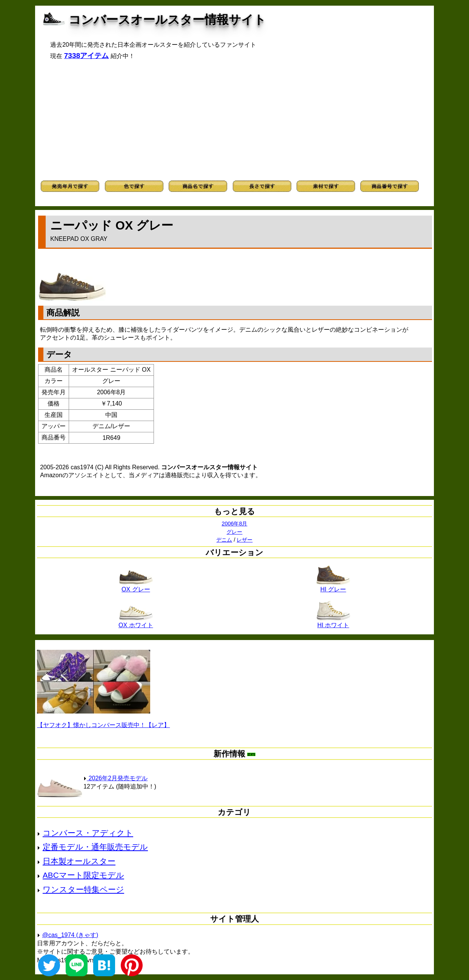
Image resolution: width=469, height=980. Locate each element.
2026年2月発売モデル (115, 778)
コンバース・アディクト (88, 833)
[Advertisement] (234, 120)
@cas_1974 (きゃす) (70, 935)
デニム (224, 540)
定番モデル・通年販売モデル (95, 847)
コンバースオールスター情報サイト (167, 20)
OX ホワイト (136, 622)
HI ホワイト (333, 622)
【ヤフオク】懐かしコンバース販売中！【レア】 (103, 725)
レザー (244, 540)
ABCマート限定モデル (83, 875)
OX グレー (136, 586)
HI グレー (333, 586)
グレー (234, 532)
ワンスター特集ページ (83, 889)
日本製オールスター (79, 861)
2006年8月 (234, 524)
